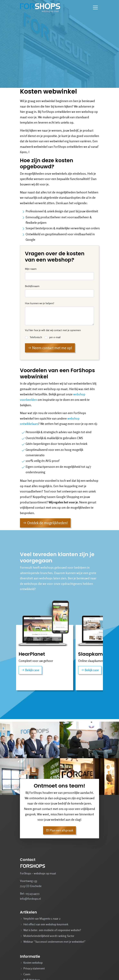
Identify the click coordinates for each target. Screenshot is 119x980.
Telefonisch (36, 337)
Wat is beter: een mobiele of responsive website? (52, 930)
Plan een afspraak (59, 830)
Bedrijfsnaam (33, 286)
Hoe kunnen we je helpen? (40, 303)
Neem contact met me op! (50, 347)
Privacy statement (34, 968)
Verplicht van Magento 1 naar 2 (42, 918)
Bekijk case (30, 670)
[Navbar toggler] (95, 8)
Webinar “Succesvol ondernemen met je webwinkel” (54, 942)
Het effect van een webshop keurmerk (46, 924)
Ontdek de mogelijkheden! (45, 524)
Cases (27, 974)
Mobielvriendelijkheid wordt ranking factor (49, 936)
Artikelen (28, 912)
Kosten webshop (33, 963)
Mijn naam (31, 270)
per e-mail (55, 337)
